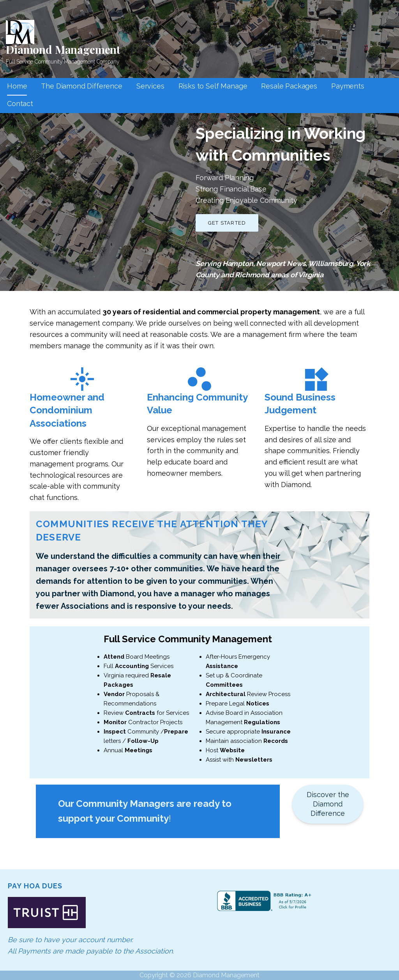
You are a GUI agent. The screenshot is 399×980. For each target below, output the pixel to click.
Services (150, 86)
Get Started (227, 223)
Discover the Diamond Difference (328, 804)
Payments (348, 86)
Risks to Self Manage (213, 86)
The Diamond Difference (81, 86)
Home (17, 86)
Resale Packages (289, 86)
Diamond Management (63, 49)
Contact (20, 104)
